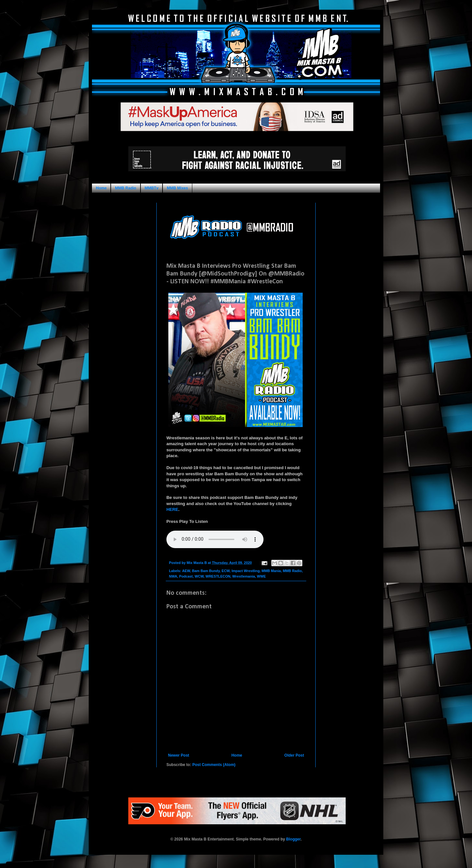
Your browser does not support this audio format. (215, 539)
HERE (172, 509)
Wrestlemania (244, 576)
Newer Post (179, 755)
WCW (199, 576)
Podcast (186, 576)
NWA (173, 576)
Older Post (294, 755)
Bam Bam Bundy (206, 571)
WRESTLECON (218, 576)
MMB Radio (125, 188)
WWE (262, 576)
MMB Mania (271, 571)
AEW (186, 571)
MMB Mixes (177, 188)
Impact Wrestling (246, 571)
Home (101, 188)
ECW (226, 571)
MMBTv (152, 188)
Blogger (293, 839)
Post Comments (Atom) (214, 765)
